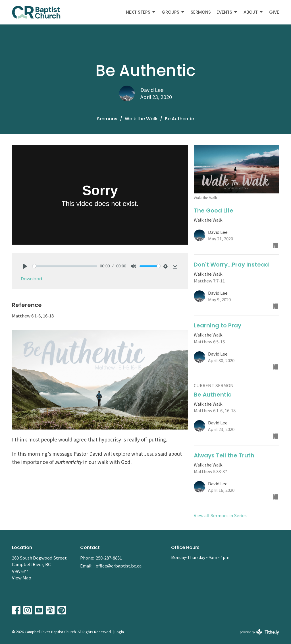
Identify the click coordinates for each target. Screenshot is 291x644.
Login (119, 632)
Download (32, 279)
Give (274, 12)
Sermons (201, 12)
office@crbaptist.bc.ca (119, 566)
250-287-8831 (109, 558)
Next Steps (141, 12)
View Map (22, 578)
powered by (259, 632)
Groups (173, 12)
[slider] (65, 266)
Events (227, 12)
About (253, 12)
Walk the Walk (141, 119)
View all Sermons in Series (220, 515)
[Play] (25, 266)
